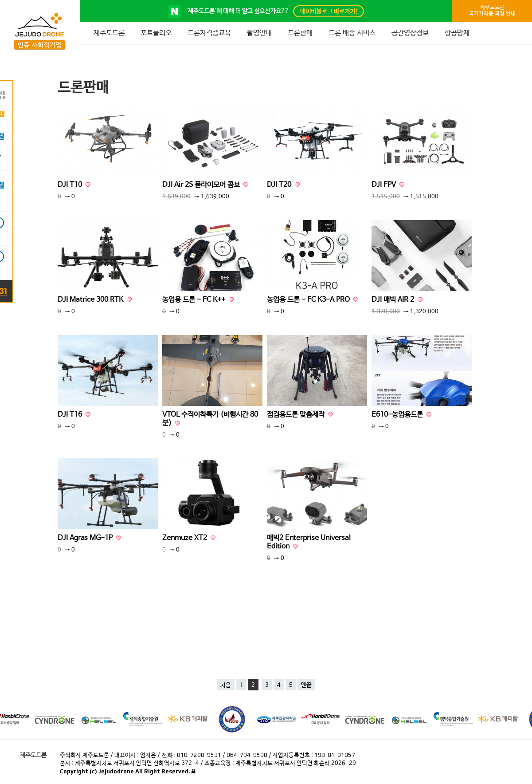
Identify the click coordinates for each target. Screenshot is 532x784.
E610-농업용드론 (401, 415)
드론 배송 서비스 (352, 33)
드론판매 (300, 33)
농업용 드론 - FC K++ (198, 300)
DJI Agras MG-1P (89, 538)
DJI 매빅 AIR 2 (397, 300)
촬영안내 (259, 33)
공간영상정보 (410, 33)
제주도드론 (109, 33)
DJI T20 (283, 185)
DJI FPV (388, 185)
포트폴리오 (156, 33)
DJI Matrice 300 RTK (95, 300)
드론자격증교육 (209, 33)
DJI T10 (74, 185)
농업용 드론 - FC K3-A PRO (313, 300)
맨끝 (306, 685)
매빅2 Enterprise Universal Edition (309, 542)
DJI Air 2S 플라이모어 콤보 (205, 185)
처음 (226, 685)
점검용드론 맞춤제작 (300, 415)
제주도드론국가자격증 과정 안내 (492, 11)
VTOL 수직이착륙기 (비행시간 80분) (210, 419)
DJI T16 (74, 415)
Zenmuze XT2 (189, 538)
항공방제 (457, 33)
